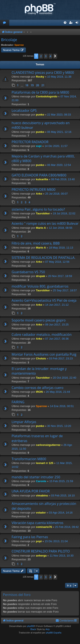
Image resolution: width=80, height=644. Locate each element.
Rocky (40, 77)
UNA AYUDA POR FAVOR (31, 491)
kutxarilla (42, 179)
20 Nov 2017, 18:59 (60, 276)
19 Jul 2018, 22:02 (64, 213)
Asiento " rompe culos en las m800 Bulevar (45, 223)
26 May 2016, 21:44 (58, 392)
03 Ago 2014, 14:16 (61, 513)
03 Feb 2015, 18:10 (63, 495)
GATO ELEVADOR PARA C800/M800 (39, 175)
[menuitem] (5, 23)
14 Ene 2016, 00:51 (62, 406)
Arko (39, 194)
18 (27, 85)
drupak (41, 276)
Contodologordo (47, 96)
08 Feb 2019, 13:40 (63, 179)
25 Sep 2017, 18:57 (65, 290)
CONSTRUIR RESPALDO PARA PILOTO (41, 551)
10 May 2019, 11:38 (59, 77)
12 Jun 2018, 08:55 (61, 228)
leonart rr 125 (45, 463)
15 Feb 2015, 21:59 (61, 481)
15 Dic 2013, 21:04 (56, 541)
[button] (55, 56)
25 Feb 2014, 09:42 (67, 527)
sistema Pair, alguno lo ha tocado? (38, 209)
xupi (39, 146)
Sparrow (19, 45)
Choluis (41, 358)
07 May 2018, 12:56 (57, 262)
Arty (48, 629)
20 (37, 85)
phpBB (30, 626)
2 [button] (41, 56)
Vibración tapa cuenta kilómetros (37, 523)
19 (32, 85)
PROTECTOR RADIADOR (30, 142)
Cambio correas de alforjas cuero (37, 388)
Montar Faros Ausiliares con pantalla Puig (44, 354)
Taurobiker (43, 213)
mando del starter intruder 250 (36, 477)
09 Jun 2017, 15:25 (57, 325)
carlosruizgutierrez (48, 445)
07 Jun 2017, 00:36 (57, 339)
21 (43, 85)
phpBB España (54, 633)
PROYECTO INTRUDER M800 (34, 190)
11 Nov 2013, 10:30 (62, 556)
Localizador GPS (24, 110)
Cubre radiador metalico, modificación (42, 335)
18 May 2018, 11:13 (61, 248)
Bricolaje (9, 40)
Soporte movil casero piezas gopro (39, 320)
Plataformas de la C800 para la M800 (40, 92)
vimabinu (42, 495)
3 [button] (46, 56)
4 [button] (50, 56)
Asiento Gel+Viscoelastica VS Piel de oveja (44, 300)
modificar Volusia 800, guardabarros (40, 286)
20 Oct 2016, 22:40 (65, 378)
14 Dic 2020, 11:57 (56, 146)
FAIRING (18, 402)
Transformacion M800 (29, 459)
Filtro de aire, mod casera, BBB (36, 243)
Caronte (41, 481)
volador (41, 513)
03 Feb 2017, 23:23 (61, 358)
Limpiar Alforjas (24, 422)
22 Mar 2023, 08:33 (59, 115)
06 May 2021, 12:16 (59, 132)
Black (33, 629)
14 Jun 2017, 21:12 (57, 305)
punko (40, 115)
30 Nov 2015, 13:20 (59, 426)
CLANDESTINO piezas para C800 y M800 (43, 73)
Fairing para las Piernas (30, 537)
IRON (39, 392)
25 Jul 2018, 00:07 (57, 194)
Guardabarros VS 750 (28, 272)
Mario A (41, 228)
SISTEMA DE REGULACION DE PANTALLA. (43, 258)
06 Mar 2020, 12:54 (59, 165)
